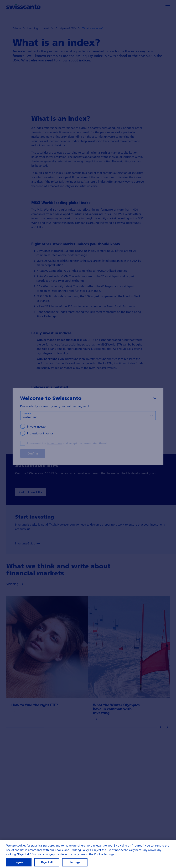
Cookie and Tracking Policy (72, 852)
